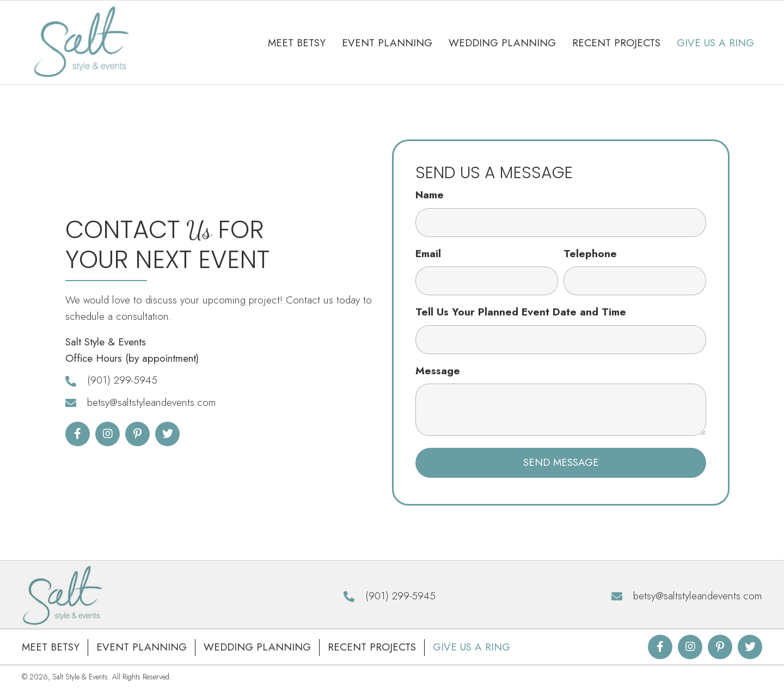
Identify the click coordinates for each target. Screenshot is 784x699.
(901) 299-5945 (122, 380)
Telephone (590, 254)
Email (428, 254)
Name (430, 195)
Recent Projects (372, 647)
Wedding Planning (257, 647)
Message (438, 371)
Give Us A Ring (471, 647)
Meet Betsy (51, 647)
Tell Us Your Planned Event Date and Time (521, 312)
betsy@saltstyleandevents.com (152, 402)
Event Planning (142, 647)
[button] (78, 434)
